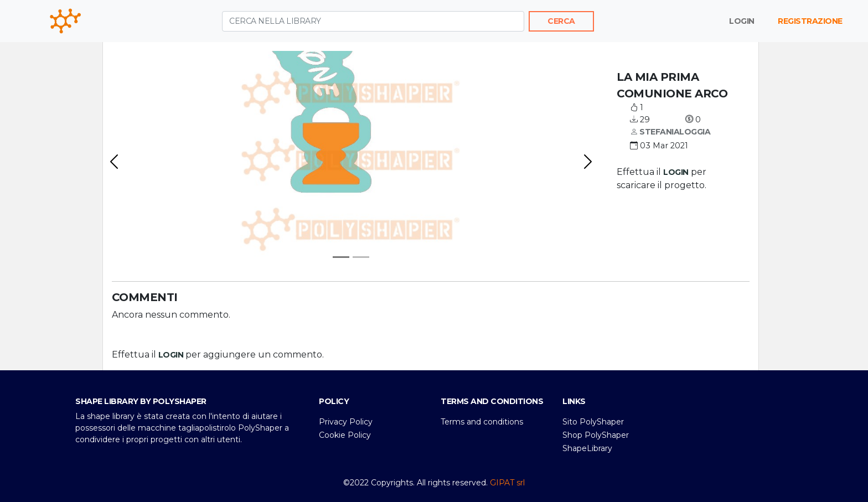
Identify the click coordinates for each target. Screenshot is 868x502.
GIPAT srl (507, 483)
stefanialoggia (670, 132)
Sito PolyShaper (593, 422)
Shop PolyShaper (596, 435)
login (676, 172)
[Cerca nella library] (373, 21)
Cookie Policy (345, 435)
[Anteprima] (341, 257)
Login (742, 21)
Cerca (561, 21)
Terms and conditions (482, 422)
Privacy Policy (346, 422)
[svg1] (361, 257)
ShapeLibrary (587, 448)
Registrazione (810, 21)
